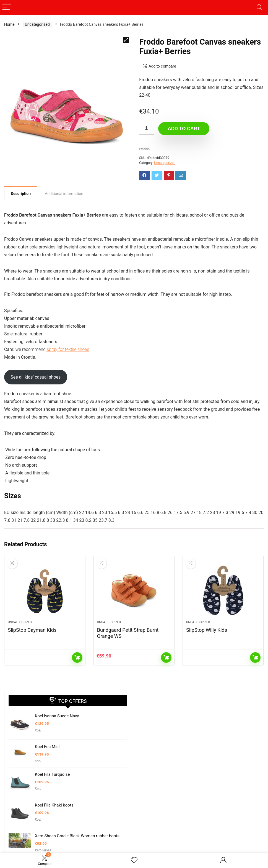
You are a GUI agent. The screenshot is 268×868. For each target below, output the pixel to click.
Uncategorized (37, 24)
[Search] (259, 7)
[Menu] (7, 7)
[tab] (21, 193)
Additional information (64, 194)
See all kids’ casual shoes (36, 377)
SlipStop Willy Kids (207, 630)
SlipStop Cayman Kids (32, 630)
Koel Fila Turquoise (52, 774)
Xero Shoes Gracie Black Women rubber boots (77, 836)
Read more (77, 658)
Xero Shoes (43, 850)
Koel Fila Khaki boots (54, 805)
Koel (38, 730)
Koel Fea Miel (47, 747)
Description (21, 194)
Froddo (145, 148)
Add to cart (184, 129)
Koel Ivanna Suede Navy (57, 716)
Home (9, 24)
